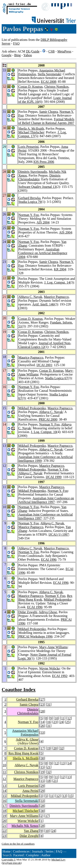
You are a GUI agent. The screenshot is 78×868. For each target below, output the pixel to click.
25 (68, 722)
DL (28, 51)
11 (63, 718)
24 (61, 722)
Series (49, 851)
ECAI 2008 (48, 82)
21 (49, 767)
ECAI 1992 (60, 676)
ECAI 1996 (49, 560)
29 (42, 786)
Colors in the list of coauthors (18, 844)
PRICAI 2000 (48, 419)
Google (7, 55)
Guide (35, 51)
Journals (37, 851)
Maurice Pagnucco (56, 297)
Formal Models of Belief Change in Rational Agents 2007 (46, 121)
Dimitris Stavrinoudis (33, 172)
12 (69, 718)
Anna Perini (30, 791)
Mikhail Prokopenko (32, 408)
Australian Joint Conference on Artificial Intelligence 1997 (46, 500)
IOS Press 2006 (44, 162)
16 (49, 722)
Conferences (21, 851)
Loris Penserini (28, 147)
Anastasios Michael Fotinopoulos (25, 733)
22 (4, 831)
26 (42, 726)
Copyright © (9, 860)
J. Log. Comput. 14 (57, 282)
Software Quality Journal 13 (37, 187)
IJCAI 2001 (44, 365)
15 (42, 767)
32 (61, 748)
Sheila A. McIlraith (31, 129)
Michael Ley (58, 860)
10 (56, 718)
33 (42, 733)
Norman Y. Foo (28, 215)
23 (42, 704)
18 (49, 781)
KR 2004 (60, 269)
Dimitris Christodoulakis (39, 177)
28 (42, 711)
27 (42, 699)
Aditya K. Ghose (27, 739)
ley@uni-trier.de (12, 863)
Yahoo (28, 55)
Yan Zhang (31, 831)
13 (63, 763)
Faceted (19, 855)
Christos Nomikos (56, 87)
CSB (51, 51)
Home (7, 851)
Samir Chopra (48, 112)
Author (46, 855)
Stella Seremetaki (49, 74)
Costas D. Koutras (30, 87)
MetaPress (64, 51)
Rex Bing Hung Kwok (24, 753)
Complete (32, 855)
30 (42, 758)
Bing (17, 55)
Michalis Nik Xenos (25, 826)
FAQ (16, 43)
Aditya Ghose (48, 612)
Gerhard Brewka (29, 198)
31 (49, 704)
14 (42, 722)
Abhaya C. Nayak (30, 297)
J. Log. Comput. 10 (44, 432)
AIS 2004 (43, 222)
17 (42, 748)
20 (55, 748)
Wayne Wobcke (50, 668)
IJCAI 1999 (54, 477)
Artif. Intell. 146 (43, 304)
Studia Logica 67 (56, 378)
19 (49, 748)
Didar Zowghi (28, 612)
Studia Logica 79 (30, 202)
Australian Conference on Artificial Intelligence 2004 (43, 253)
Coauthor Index (19, 690)
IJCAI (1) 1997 (59, 534)
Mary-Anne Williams (53, 647)
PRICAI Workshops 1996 (35, 636)
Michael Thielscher (31, 132)
